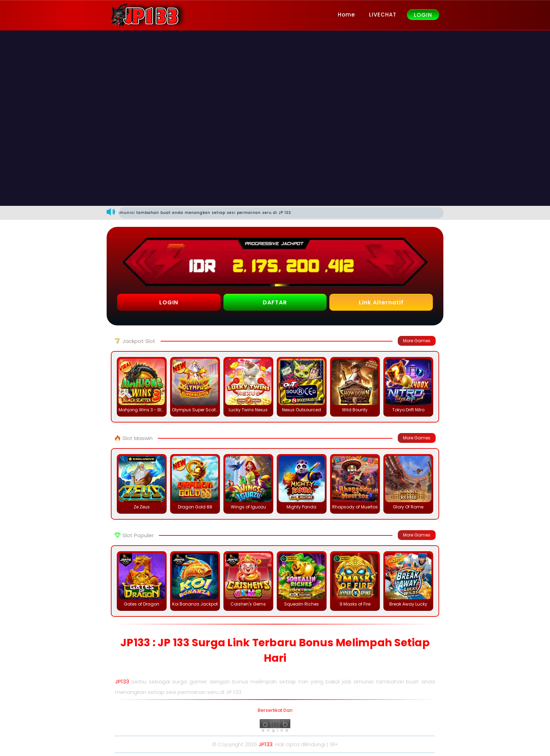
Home (346, 15)
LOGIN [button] (169, 302)
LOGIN (423, 15)
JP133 (122, 681)
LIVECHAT (383, 15)
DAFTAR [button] (275, 302)
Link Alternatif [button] (381, 302)
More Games (417, 341)
